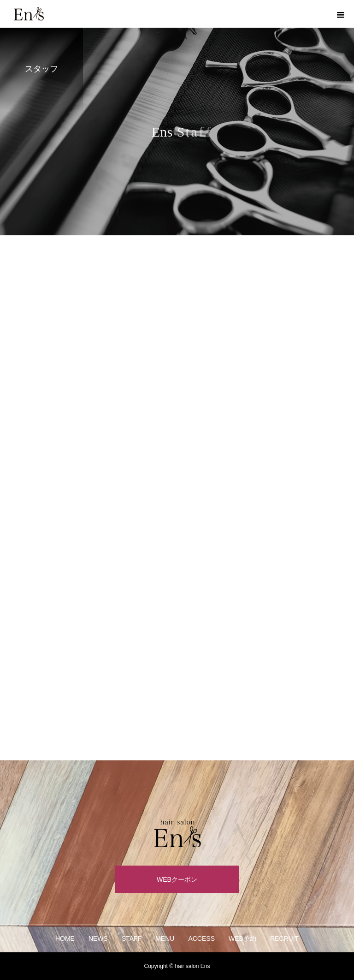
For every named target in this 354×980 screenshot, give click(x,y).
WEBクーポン (177, 879)
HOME (65, 938)
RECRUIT (284, 938)
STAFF (132, 938)
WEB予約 (242, 938)
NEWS (98, 938)
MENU (165, 938)
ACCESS (201, 938)
